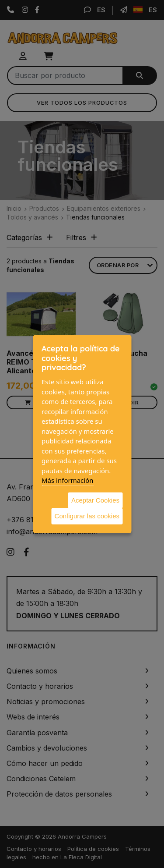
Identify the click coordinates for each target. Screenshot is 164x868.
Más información (68, 480)
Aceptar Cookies (95, 500)
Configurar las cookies (87, 516)
